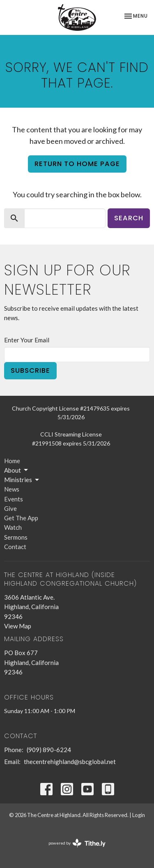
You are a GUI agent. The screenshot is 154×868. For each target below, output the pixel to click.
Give (10, 508)
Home (12, 461)
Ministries (22, 480)
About (17, 470)
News (12, 489)
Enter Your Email (27, 340)
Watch (13, 527)
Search (129, 218)
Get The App (21, 518)
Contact (15, 547)
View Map (18, 626)
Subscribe (30, 371)
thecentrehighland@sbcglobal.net (70, 762)
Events (14, 499)
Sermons (16, 537)
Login (139, 815)
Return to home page (77, 164)
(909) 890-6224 (49, 750)
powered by (77, 843)
